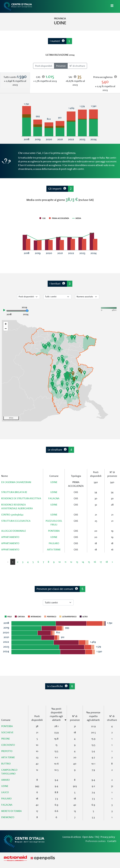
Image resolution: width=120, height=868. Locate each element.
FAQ (97, 837)
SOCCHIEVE (7, 732)
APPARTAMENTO (10, 537)
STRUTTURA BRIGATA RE (14, 492)
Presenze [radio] (61, 66)
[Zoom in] (6, 324)
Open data (88, 837)
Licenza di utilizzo (72, 837)
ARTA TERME (54, 549)
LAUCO (5, 792)
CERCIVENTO (8, 745)
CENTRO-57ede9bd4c (12, 515)
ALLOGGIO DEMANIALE (14, 531)
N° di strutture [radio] (77, 66)
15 (89, 562)
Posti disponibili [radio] (44, 66)
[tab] (15, 80)
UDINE (54, 482)
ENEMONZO (8, 817)
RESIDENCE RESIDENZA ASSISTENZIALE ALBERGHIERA (17, 506)
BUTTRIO (6, 764)
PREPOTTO (7, 751)
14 (83, 562)
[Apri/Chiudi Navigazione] (110, 6)
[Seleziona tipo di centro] (57, 297)
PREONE (6, 739)
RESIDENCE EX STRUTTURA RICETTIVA (21, 498)
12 (71, 562)
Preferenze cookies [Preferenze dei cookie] (96, 841)
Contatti (112, 841)
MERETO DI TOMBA (11, 811)
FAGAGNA (54, 498)
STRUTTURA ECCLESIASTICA (16, 521)
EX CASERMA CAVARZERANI (16, 482)
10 (60, 562)
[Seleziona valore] (87, 297)
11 (65, 562)
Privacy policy (108, 837)
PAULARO (54, 543)
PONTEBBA (54, 531)
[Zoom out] (6, 328)
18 (107, 562)
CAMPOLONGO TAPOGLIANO (9, 772)
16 (95, 562)
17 (101, 562)
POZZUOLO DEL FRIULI (54, 523)
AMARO (5, 780)
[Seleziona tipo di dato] (29, 297)
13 (77, 562)
